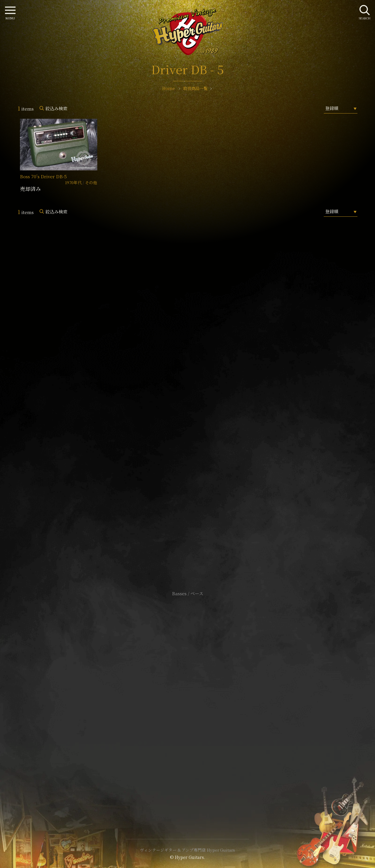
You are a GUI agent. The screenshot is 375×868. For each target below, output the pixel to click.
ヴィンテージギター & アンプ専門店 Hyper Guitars (187, 850)
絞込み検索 (56, 108)
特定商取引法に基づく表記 (187, 701)
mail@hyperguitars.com (196, 401)
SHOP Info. (188, 418)
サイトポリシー (187, 692)
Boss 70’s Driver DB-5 (43, 176)
